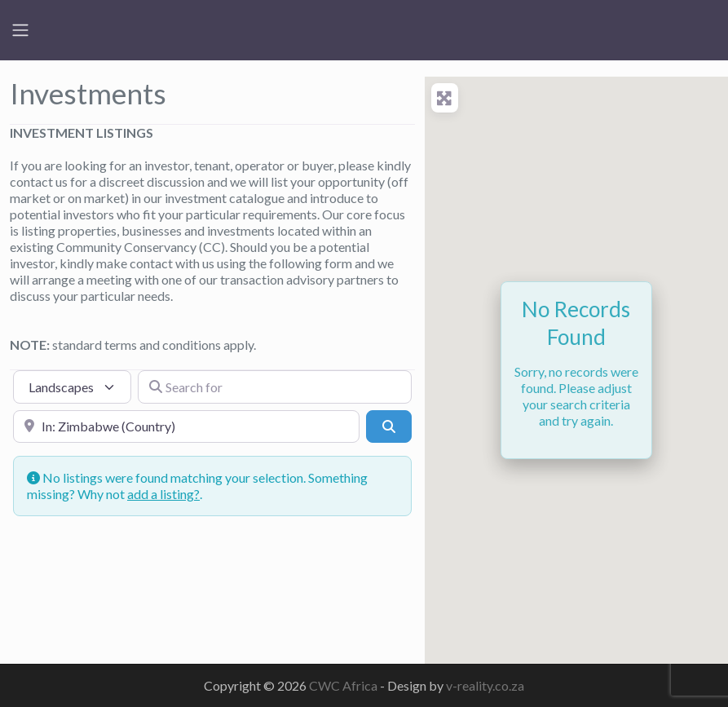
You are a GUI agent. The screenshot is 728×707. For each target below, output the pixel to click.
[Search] (389, 426)
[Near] (186, 426)
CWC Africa (344, 685)
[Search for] (275, 387)
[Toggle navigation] (20, 30)
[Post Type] (72, 387)
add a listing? (163, 494)
